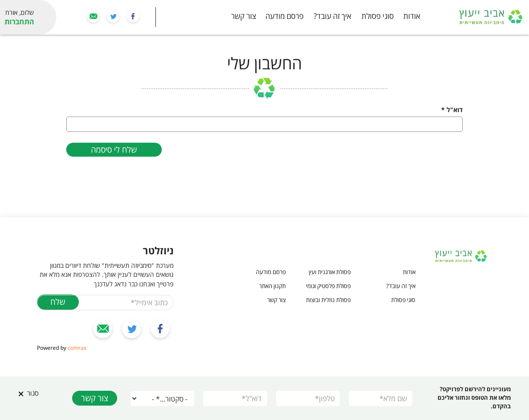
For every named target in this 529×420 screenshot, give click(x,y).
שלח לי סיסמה (114, 149)
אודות (412, 16)
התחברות (19, 22)
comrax (77, 348)
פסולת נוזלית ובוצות (328, 300)
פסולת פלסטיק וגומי (328, 286)
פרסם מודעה (285, 16)
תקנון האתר (272, 286)
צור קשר (244, 16)
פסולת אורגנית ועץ (330, 272)
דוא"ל (452, 110)
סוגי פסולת (378, 16)
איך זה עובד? (333, 16)
